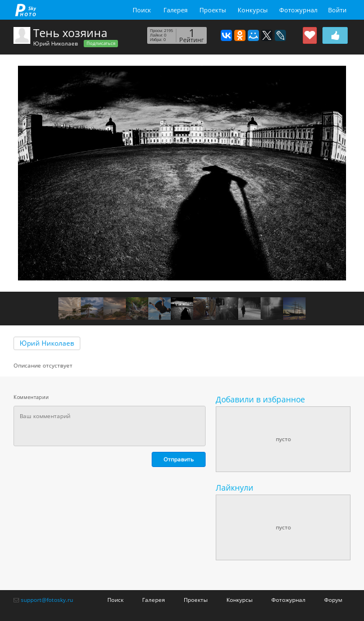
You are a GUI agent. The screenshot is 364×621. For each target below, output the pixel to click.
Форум (333, 600)
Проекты (213, 10)
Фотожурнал (298, 10)
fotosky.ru (26, 10)
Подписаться (101, 43)
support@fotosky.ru (47, 600)
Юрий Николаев (56, 43)
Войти (337, 10)
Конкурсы (252, 10)
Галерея (176, 10)
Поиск (142, 10)
